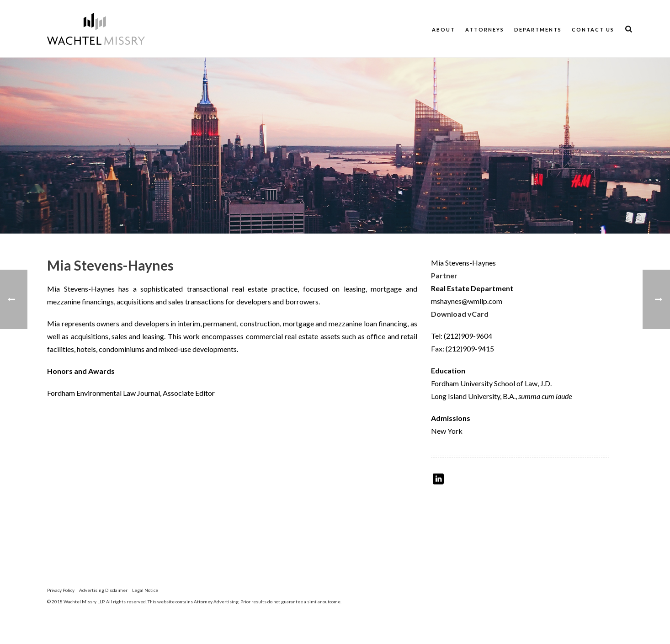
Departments (538, 29)
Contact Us (593, 29)
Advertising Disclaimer (103, 590)
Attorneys (485, 29)
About (444, 29)
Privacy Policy (61, 590)
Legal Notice (145, 590)
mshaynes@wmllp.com (467, 301)
